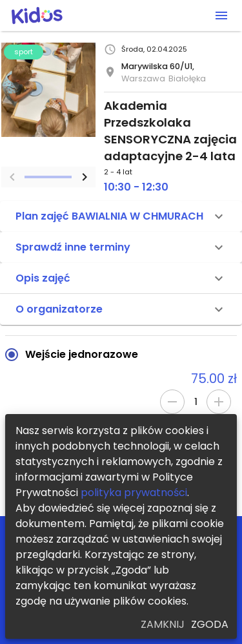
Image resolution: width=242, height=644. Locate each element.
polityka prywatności (134, 493)
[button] (121, 216)
